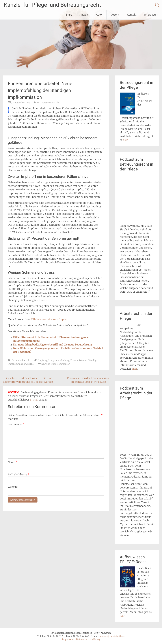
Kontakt (132, 15)
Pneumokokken (78, 360)
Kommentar (16, 424)
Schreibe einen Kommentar (55, 364)
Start (69, 15)
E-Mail (34, 400)
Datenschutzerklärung (88, 639)
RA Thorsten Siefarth (48, 103)
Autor (99, 15)
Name (12, 462)
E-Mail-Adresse (19, 474)
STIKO (31, 364)
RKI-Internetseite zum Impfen (49, 319)
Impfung (42, 360)
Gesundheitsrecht (21, 360)
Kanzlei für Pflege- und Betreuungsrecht (52, 5)
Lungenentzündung (59, 360)
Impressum (151, 15)
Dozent (115, 15)
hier (125, 140)
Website (13, 487)
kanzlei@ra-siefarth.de (112, 636)
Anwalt (84, 15)
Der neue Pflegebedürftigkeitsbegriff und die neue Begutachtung (53, 345)
